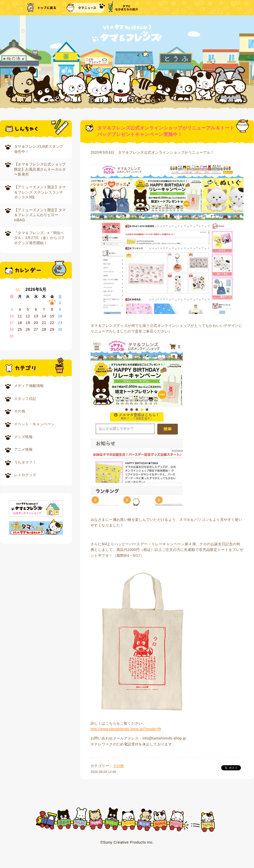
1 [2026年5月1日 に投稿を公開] (52, 303)
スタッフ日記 (25, 399)
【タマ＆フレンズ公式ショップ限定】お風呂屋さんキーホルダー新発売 (40, 169)
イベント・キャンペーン (35, 424)
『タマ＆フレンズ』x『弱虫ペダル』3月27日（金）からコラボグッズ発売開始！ (40, 238)
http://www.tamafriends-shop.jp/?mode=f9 (126, 729)
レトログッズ (25, 475)
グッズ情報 (23, 437)
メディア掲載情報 (29, 386)
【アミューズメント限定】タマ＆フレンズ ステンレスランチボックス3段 (40, 192)
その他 (20, 411)
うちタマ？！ (25, 462)
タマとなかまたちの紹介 (123, 8)
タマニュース (86, 8)
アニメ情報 (23, 449)
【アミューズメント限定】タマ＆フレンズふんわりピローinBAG (40, 215)
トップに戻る (42, 8)
